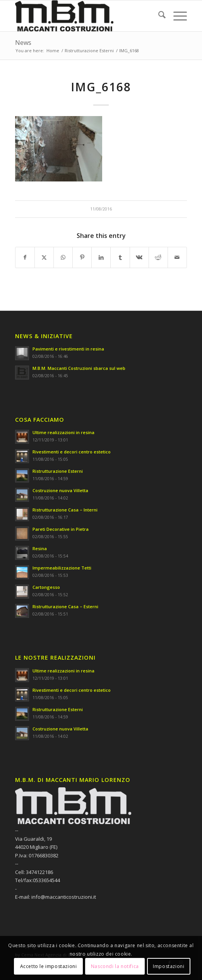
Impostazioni (169, 966)
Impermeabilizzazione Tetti (62, 568)
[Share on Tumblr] (120, 257)
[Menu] (176, 16)
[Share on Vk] (139, 257)
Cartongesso (46, 587)
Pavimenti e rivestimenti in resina (68, 349)
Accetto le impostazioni (49, 966)
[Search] (158, 16)
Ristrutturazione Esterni (58, 471)
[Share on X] (44, 257)
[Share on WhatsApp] (63, 257)
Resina (40, 548)
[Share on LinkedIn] (101, 257)
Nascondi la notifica (115, 966)
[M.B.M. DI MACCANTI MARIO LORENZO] (84, 16)
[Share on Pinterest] (82, 257)
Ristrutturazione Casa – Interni (65, 510)
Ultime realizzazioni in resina (63, 432)
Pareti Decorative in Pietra (61, 529)
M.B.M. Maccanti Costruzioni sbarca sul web (79, 368)
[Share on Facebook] (25, 257)
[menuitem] (158, 16)
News (23, 43)
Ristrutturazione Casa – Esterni (65, 606)
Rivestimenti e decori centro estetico (72, 452)
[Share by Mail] (177, 257)
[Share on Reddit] (158, 257)
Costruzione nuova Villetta (60, 490)
